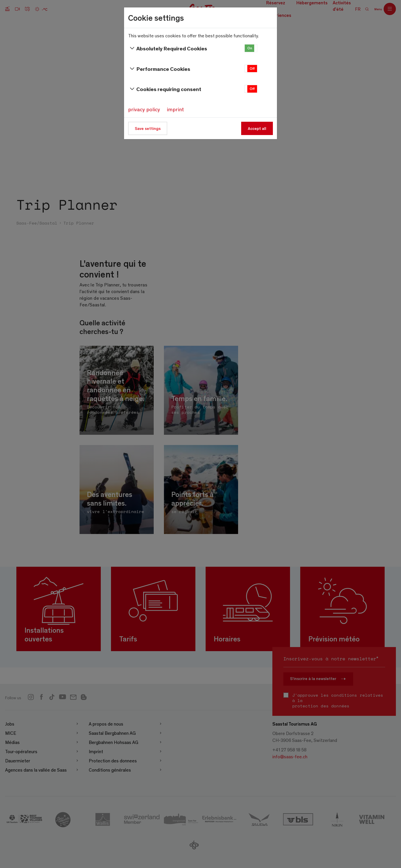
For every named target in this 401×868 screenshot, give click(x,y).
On (250, 48)
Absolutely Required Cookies (168, 48)
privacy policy (144, 109)
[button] (251, 48)
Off (252, 68)
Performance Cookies (159, 69)
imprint (175, 109)
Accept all (257, 128)
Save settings (148, 128)
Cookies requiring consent (165, 89)
